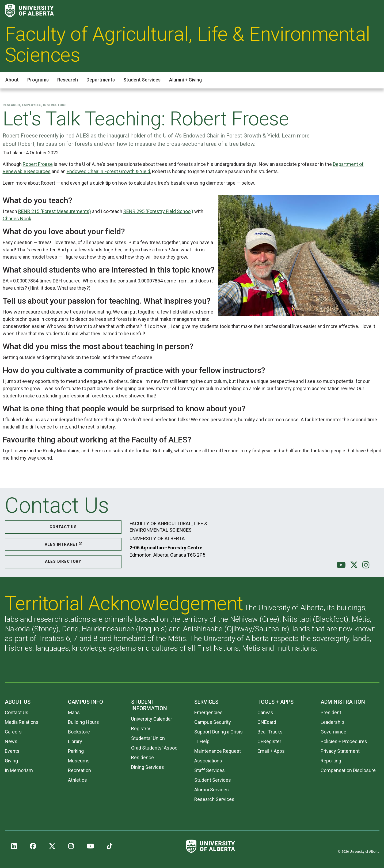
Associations (208, 761)
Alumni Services (212, 790)
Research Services (214, 799)
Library (75, 741)
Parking (76, 751)
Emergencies (208, 712)
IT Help (202, 741)
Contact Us (63, 527)
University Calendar (152, 719)
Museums (79, 761)
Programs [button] (38, 80)
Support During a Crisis (218, 732)
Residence (142, 757)
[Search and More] (374, 11)
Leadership (332, 722)
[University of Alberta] (29, 11)
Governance (333, 732)
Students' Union (148, 738)
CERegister (269, 741)
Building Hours (83, 722)
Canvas (265, 712)
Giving (11, 761)
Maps (74, 712)
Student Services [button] (142, 80)
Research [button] (68, 80)
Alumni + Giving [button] (185, 80)
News (11, 741)
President (331, 712)
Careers (13, 732)
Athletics (77, 780)
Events (12, 751)
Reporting (331, 761)
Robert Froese (38, 164)
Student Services (213, 780)
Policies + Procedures (344, 741)
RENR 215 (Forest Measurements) (55, 211)
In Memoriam (19, 770)
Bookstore (79, 732)
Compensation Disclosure (348, 770)
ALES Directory (63, 562)
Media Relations (22, 722)
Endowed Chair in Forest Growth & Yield (108, 171)
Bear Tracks (270, 732)
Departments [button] (101, 80)
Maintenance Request (218, 751)
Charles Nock (17, 219)
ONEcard (267, 722)
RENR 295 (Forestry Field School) (158, 211)
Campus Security (213, 722)
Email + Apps (271, 751)
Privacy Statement (340, 751)
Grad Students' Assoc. (155, 748)
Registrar (141, 729)
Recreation (79, 770)
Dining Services (148, 767)
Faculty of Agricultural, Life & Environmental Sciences (187, 44)
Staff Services (210, 770)
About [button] (12, 80)
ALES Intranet (61, 544)
